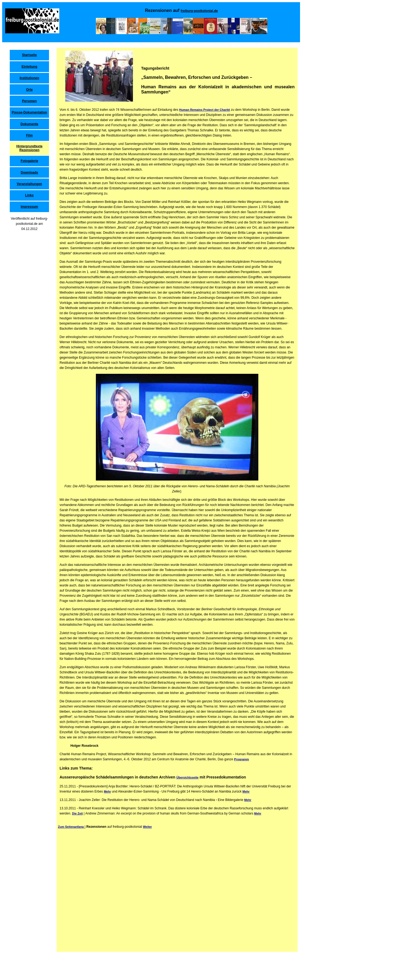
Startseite (29, 55)
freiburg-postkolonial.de (199, 11)
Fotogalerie (29, 161)
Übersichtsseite (187, 777)
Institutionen (30, 78)
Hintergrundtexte (29, 146)
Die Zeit (77, 813)
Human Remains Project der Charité (205, 110)
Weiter (147, 827)
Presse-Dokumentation (29, 112)
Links (29, 195)
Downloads (29, 173)
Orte (29, 90)
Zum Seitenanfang (71, 827)
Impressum (29, 207)
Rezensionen (29, 150)
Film (29, 135)
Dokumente (29, 124)
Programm (241, 759)
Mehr (107, 791)
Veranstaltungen (29, 184)
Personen (29, 101)
